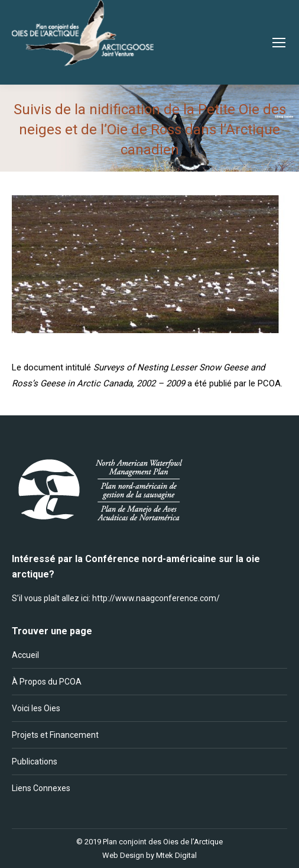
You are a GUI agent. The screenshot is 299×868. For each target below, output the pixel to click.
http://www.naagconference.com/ (156, 598)
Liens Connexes (41, 788)
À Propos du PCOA (47, 682)
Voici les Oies (36, 708)
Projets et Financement (55, 735)
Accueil (25, 655)
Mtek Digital (176, 855)
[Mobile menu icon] (279, 43)
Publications (35, 761)
